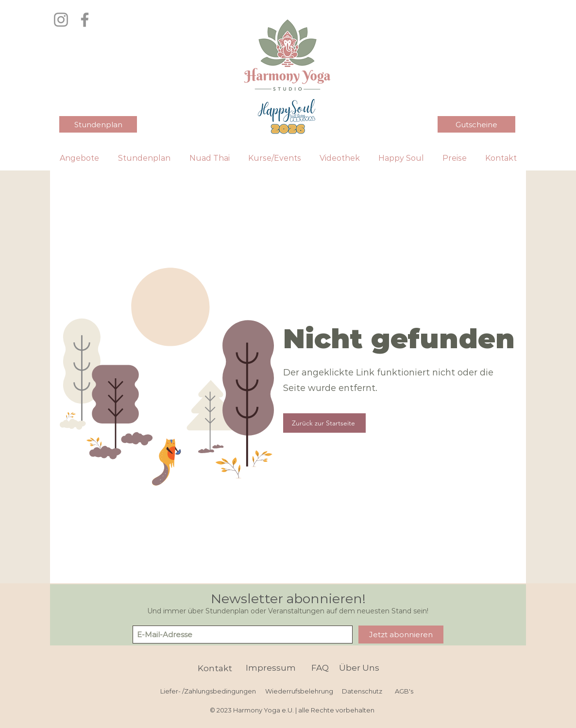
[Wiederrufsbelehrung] (299, 691)
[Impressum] (271, 668)
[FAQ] (320, 668)
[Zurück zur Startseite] (324, 423)
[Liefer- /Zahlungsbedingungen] (208, 691)
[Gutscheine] (476, 124)
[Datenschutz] (362, 691)
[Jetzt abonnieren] (401, 635)
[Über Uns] (359, 668)
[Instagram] (61, 20)
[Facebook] (85, 20)
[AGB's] (404, 691)
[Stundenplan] (98, 124)
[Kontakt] (215, 669)
